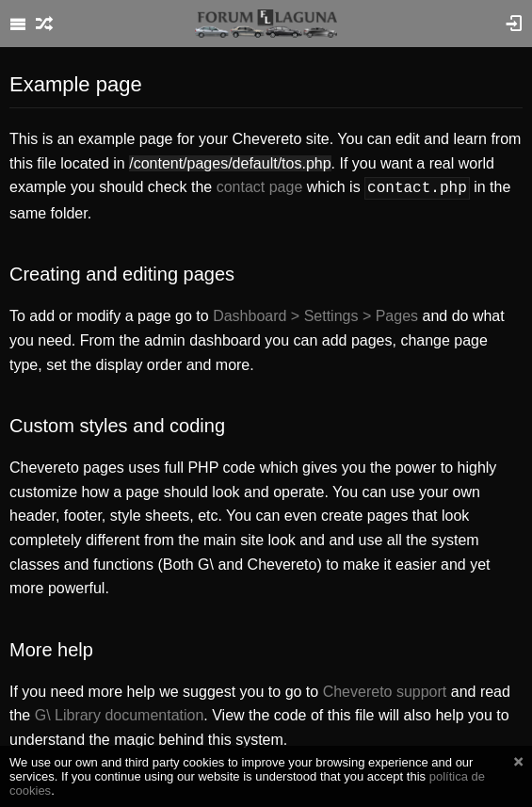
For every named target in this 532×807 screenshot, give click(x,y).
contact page (260, 187)
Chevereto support (385, 690)
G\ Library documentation (120, 713)
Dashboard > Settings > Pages (315, 314)
